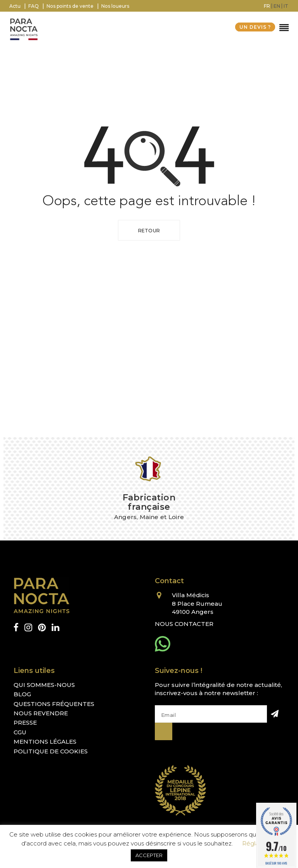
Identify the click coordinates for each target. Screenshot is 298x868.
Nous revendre (41, 713)
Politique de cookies (51, 751)
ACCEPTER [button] (149, 855)
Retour (149, 231)
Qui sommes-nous (44, 685)
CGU (20, 732)
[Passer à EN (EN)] (277, 6)
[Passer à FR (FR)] (267, 6)
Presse (25, 722)
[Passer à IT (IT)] (286, 6)
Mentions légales (45, 742)
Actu (15, 6)
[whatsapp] (163, 644)
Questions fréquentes (54, 704)
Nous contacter (184, 624)
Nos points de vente (70, 6)
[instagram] (28, 628)
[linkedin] (55, 628)
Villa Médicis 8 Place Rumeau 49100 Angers (197, 603)
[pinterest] (42, 628)
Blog (22, 694)
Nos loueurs (115, 6)
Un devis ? (255, 27)
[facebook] (16, 628)
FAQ (34, 6)
